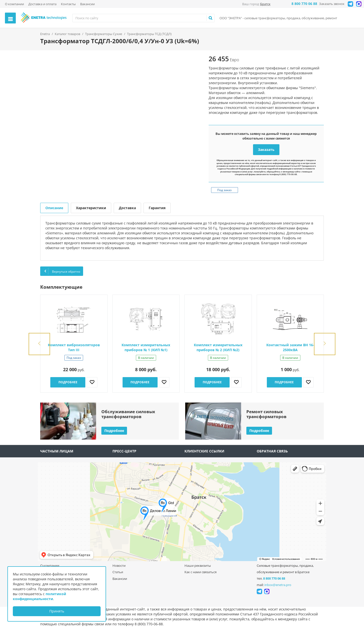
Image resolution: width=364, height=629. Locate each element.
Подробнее (68, 382)
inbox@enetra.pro (278, 585)
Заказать (266, 150)
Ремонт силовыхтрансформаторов (266, 414)
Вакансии (87, 4)
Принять (57, 611)
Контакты (68, 4)
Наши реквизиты (198, 566)
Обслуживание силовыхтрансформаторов (128, 414)
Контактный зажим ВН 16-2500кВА (290, 347)
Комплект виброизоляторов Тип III (74, 347)
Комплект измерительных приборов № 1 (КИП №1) (146, 347)
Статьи (118, 572)
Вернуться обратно (62, 271)
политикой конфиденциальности (39, 596)
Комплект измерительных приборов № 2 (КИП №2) (218, 347)
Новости (119, 566)
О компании (14, 4)
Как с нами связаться (200, 572)
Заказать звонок (332, 4)
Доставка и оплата (42, 4)
